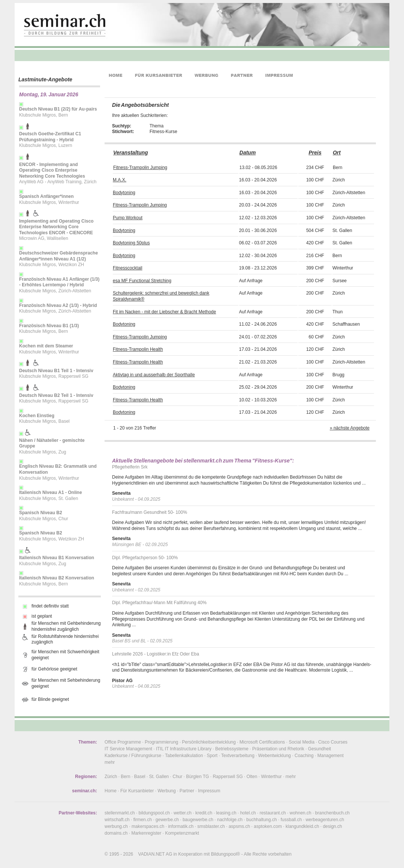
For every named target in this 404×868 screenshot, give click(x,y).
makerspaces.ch (148, 826)
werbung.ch (116, 826)
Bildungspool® (226, 854)
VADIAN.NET (152, 854)
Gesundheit (319, 749)
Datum (248, 153)
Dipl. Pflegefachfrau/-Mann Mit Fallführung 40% (159, 603)
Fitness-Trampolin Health (138, 349)
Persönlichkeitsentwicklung (209, 742)
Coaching (304, 756)
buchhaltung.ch (261, 820)
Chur (178, 777)
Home (111, 791)
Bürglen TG (198, 777)
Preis (315, 153)
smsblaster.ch (211, 826)
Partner (187, 791)
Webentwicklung (275, 756)
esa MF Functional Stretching (142, 281)
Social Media (302, 742)
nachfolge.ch (230, 820)
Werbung (166, 791)
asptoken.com (268, 826)
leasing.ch (226, 813)
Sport (212, 756)
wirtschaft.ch (117, 820)
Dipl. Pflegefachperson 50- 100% (145, 558)
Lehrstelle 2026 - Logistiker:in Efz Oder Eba (156, 654)
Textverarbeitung (238, 756)
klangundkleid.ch (302, 826)
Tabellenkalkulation (184, 756)
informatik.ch (181, 826)
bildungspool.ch (154, 813)
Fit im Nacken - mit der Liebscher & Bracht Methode (164, 312)
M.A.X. (120, 180)
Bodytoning (124, 193)
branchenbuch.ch (332, 813)
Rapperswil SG (228, 777)
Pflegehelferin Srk (130, 467)
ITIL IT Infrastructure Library (184, 749)
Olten (252, 777)
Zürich (111, 777)
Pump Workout (128, 218)
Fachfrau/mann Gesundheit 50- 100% (150, 512)
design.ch (332, 826)
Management (331, 756)
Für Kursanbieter (137, 791)
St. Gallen (159, 777)
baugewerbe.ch (198, 820)
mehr (110, 762)
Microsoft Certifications (262, 742)
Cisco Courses (333, 742)
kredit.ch (204, 813)
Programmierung (161, 742)
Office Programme (123, 742)
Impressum (209, 791)
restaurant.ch (273, 813)
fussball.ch (291, 820)
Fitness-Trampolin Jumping (140, 168)
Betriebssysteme (232, 749)
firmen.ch (143, 820)
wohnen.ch (301, 813)
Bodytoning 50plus (131, 243)
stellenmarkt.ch (120, 813)
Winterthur (271, 777)
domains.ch (116, 833)
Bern (125, 777)
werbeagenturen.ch (325, 820)
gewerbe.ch (167, 820)
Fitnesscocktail (128, 268)
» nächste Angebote (350, 428)
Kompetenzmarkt (182, 833)
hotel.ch (248, 813)
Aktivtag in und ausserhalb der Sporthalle (154, 375)
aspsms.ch (239, 826)
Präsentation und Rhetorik (278, 749)
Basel (140, 777)
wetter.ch (183, 813)
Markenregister (146, 833)
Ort (337, 153)
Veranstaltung (131, 153)
